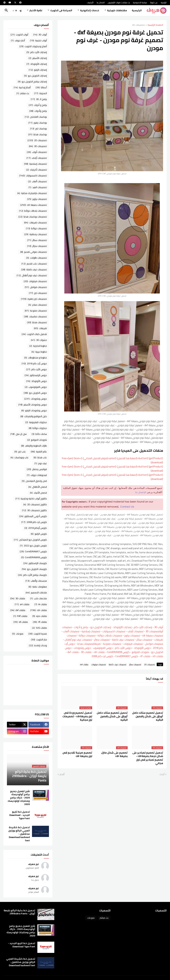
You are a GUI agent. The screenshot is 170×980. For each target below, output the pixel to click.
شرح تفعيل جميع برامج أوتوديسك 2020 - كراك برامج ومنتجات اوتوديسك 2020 (19, 798)
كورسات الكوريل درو (34, 569)
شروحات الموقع (140, 652)
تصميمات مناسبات (35, 316)
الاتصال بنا (101, 3)
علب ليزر (20, 452)
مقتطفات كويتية (117, 10)
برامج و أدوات (81, 627)
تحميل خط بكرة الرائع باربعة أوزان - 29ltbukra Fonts (19, 912)
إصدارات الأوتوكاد (122, 627)
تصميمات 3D (152, 631)
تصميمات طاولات (36, 258)
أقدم (62, 774)
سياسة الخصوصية (140, 3)
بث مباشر (23, 93)
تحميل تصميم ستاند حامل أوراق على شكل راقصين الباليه (148, 716)
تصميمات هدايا (85, 644)
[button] (15, 11)
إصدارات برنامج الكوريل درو (32, 82)
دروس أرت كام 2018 (34, 363)
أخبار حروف (18, 40)
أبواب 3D (159, 627)
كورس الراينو (39, 534)
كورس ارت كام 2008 (102, 656)
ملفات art (22, 604)
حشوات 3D (39, 340)
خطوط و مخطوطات (36, 358)
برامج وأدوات (38, 111)
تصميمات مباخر (38, 305)
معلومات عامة (38, 587)
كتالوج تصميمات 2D (35, 504)
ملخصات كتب (38, 598)
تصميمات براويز (132, 635)
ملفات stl (158, 656)
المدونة (40, 93)
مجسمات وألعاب (36, 581)
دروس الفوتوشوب (103, 648)
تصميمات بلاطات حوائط (110, 635)
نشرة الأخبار (36, 10)
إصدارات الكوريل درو (101, 627)
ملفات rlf (145, 656)
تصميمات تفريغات (35, 222)
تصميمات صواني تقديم (34, 252)
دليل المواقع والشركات (34, 416)
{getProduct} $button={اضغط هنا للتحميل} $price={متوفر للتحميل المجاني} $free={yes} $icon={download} (112, 460)
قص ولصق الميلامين (34, 481)
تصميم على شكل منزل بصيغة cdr (114, 754)
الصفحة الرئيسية (155, 25)
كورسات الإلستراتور (35, 563)
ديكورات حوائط (38, 428)
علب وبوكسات (20, 457)
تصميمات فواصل (154, 644)
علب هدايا (40, 457)
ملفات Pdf (20, 616)
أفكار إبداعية (22, 87)
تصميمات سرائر (102, 640)
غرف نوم (41, 463)
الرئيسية (164, 3)
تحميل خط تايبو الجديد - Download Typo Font (20, 815)
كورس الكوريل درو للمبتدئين (30, 540)
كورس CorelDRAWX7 (127, 656)
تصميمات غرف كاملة (123, 640)
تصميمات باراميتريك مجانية (32, 193)
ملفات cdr (99, 652)
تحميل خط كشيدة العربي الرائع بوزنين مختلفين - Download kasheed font (19, 834)
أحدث (162, 774)
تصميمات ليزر (38, 293)
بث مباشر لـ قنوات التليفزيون (119, 3)
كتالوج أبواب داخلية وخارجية (31, 499)
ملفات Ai (41, 604)
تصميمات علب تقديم (34, 264)
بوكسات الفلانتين (36, 117)
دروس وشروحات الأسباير (33, 405)
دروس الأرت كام (123, 648)
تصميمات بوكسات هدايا (33, 217)
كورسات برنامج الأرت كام (32, 575)
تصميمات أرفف (135, 631)
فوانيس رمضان (37, 469)
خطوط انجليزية (38, 346)
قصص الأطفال (38, 487)
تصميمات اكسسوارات (114, 631)
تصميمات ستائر (144, 640)
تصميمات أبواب (37, 152)
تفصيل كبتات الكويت (34, 334)
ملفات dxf (73, 652)
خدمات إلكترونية (90, 10)
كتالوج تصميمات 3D (34, 510)
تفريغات (97, 644)
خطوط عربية (39, 352)
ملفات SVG (39, 628)
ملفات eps (40, 616)
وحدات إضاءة (38, 645)
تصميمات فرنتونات (133, 644)
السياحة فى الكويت (61, 10)
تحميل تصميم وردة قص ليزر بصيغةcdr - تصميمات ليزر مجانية (77, 716)
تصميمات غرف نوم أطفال (78, 640)
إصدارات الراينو (38, 70)
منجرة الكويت (38, 634)
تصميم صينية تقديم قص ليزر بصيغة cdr (77, 754)
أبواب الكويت (19, 35)
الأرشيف (90, 3)
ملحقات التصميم (36, 593)
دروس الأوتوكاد (142, 648)
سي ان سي (19, 434)
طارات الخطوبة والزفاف (34, 446)
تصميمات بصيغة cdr (153, 635)
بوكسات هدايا (38, 134)
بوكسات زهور (38, 123)
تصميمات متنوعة (112, 644)
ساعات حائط (39, 434)
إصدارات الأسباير (38, 58)
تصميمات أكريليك (36, 170)
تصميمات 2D (138, 25)
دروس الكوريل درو (35, 393)
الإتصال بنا (141, 493)
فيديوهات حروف (37, 475)
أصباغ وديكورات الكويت (33, 46)
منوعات (18, 634)
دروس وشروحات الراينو (34, 410)
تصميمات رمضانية (36, 234)
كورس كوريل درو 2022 (33, 546)
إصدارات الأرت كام (143, 627)
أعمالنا (41, 87)
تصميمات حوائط (87, 635)
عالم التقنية (39, 452)
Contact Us (127, 507)
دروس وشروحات (82, 648)
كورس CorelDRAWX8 (118, 652)
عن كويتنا (154, 3)
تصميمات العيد (38, 187)
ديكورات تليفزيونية (36, 422)
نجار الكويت (39, 640)
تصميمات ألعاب (71, 631)
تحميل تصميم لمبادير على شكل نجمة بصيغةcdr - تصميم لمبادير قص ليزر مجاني (148, 758)
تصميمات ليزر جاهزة (34, 299)
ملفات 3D (86, 652)
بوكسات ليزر (38, 129)
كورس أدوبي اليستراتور (33, 516)
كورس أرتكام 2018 (36, 528)
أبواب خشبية (38, 40)
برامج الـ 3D (39, 99)
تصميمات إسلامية (91, 631)
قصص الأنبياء (38, 493)
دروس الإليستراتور (36, 375)
